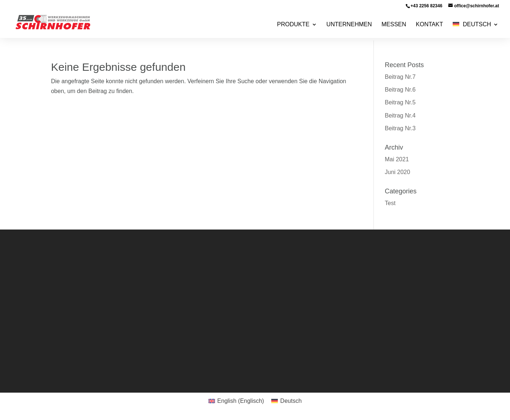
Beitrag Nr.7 (400, 77)
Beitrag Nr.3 (400, 128)
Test (390, 203)
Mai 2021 (397, 159)
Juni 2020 (397, 172)
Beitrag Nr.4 (400, 115)
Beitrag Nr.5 (400, 102)
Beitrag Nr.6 (400, 90)
